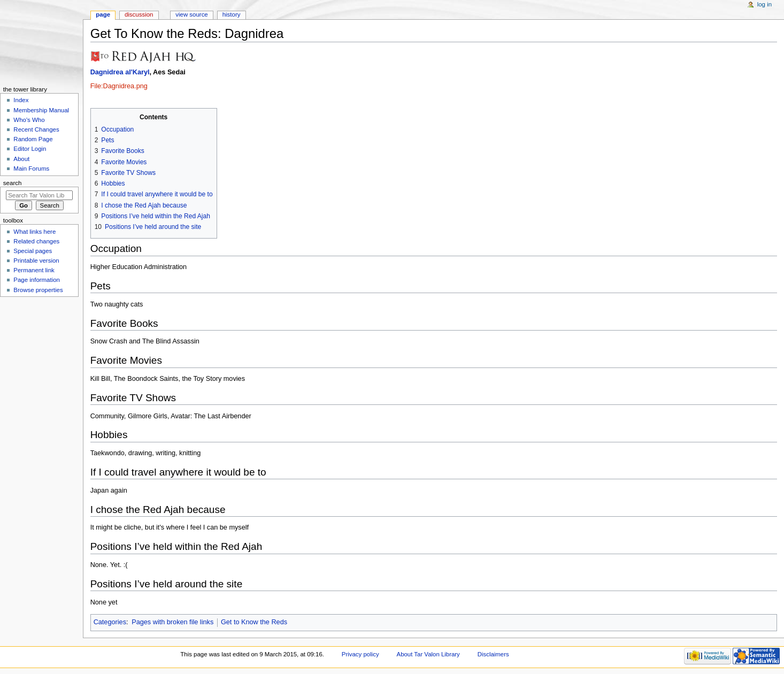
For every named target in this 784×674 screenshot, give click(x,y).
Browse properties (38, 290)
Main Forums (31, 168)
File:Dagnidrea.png (119, 86)
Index (21, 100)
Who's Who (29, 120)
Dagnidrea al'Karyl (120, 72)
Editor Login (30, 149)
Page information (37, 280)
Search (13, 183)
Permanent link (34, 270)
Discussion (139, 14)
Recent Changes (36, 129)
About (21, 159)
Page (103, 14)
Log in (764, 4)
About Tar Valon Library (428, 654)
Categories (110, 622)
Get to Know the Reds (254, 622)
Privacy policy (360, 654)
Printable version (36, 261)
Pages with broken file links (172, 622)
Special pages (33, 251)
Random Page (33, 139)
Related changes (36, 241)
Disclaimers (493, 654)
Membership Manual (41, 110)
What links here (34, 232)
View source (191, 14)
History (232, 14)
